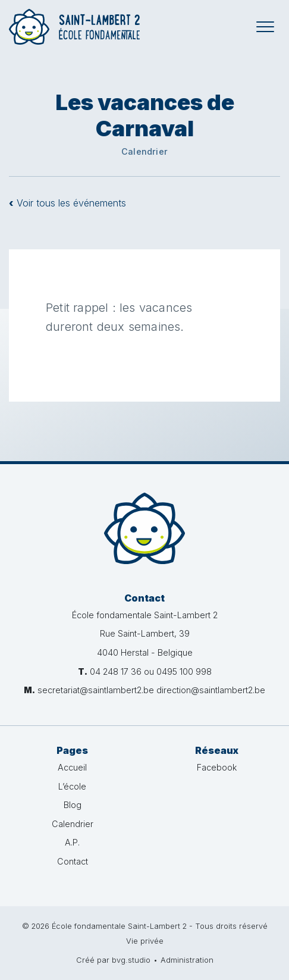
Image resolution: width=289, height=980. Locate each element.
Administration (187, 960)
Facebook (217, 767)
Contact (73, 861)
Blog (73, 805)
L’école (72, 786)
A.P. (72, 842)
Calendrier (73, 824)
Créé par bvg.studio (113, 960)
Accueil (72, 767)
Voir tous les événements (67, 203)
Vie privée (145, 941)
